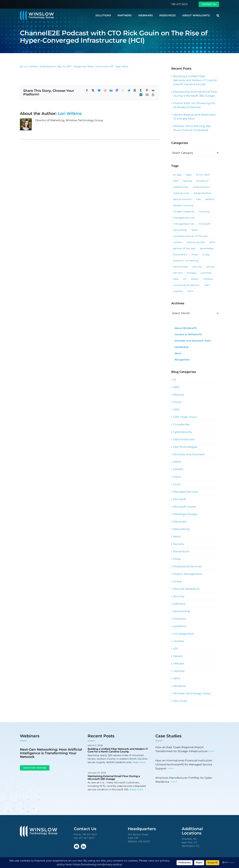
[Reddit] (105, 90)
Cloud (177, 402)
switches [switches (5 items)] (206, 273)
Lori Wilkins (31, 66)
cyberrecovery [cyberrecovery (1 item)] (201, 187)
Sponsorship (182, 611)
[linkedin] (83, 846)
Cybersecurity (183, 432)
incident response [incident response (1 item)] (184, 212)
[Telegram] (129, 90)
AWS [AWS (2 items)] (176, 181)
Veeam (178, 656)
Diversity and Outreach (189, 454)
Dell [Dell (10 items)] (199, 199)
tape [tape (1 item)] (176, 279)
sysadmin (180, 626)
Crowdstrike (182, 424)
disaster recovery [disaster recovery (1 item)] (183, 205)
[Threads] (135, 90)
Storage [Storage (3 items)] (192, 273)
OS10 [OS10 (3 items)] (212, 242)
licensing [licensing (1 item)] (204, 212)
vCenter (179, 641)
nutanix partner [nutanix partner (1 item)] (196, 242)
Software (179, 604)
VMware (179, 664)
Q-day (177, 581)
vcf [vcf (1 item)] (185, 279)
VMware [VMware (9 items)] (208, 279)
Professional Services (187, 566)
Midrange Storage (185, 514)
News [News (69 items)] (195, 230)
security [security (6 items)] (197, 267)
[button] (218, 15)
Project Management (188, 574)
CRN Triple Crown (185, 417)
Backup (179, 395)
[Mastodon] (117, 90)
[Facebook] (87, 90)
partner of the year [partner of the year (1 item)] (184, 248)
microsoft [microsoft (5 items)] (204, 224)
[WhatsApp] (123, 90)
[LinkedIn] (111, 90)
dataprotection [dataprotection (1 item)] (202, 193)
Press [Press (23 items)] (195, 255)
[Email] (147, 95)
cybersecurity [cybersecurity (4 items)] (181, 193)
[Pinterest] (147, 90)
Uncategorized (183, 634)
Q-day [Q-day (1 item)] (206, 255)
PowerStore (181, 551)
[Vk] (153, 90)
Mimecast (180, 522)
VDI (176, 649)
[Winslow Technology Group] (37, 12)
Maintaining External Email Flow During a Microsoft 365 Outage (114, 778)
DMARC (179, 469)
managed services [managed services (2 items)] (184, 218)
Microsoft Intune (185, 507)
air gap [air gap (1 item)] (177, 175)
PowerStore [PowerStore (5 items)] (180, 255)
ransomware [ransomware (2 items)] (180, 267)
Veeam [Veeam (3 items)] (195, 279)
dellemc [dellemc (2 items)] (210, 199)
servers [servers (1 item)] (210, 267)
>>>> (211, 751)
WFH (177, 678)
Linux (177, 484)
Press (177, 559)
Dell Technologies (185, 447)
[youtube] (77, 846)
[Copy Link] (153, 95)
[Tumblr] (141, 90)
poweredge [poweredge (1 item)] (207, 248)
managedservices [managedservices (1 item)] (184, 224)
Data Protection (184, 439)
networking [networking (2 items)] (180, 230)
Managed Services (186, 492)
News (91, 66)
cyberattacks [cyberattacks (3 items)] (181, 187)
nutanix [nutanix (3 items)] (178, 242)
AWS (177, 387)
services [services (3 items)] (178, 273)
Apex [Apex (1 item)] (189, 175)
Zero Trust (180, 701)
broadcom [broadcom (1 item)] (203, 181)
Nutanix (179, 544)
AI (175, 380)
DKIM (177, 462)
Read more (139, 762)
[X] (93, 90)
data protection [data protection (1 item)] (182, 199)
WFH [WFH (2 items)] (190, 291)
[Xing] (141, 95)
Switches (179, 619)
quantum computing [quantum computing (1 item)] (186, 260)
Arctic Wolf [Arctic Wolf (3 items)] (203, 175)
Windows (180, 686)
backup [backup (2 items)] (188, 181)
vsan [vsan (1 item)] (207, 285)
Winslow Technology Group (192, 693)
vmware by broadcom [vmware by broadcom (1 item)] (186, 285)
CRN (176, 410)
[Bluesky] (99, 90)
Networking (181, 529)
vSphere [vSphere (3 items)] (178, 291)
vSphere (179, 671)
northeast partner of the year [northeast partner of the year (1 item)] (191, 236)
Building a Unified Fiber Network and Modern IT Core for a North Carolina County (195, 80)
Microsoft (180, 499)
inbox (177, 477)
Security (179, 596)
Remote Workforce (186, 589)
